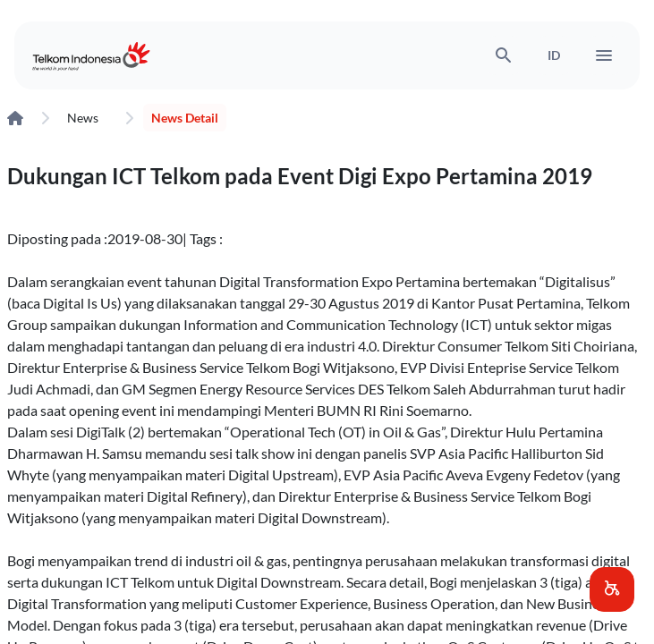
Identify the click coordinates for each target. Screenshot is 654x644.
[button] (612, 589)
